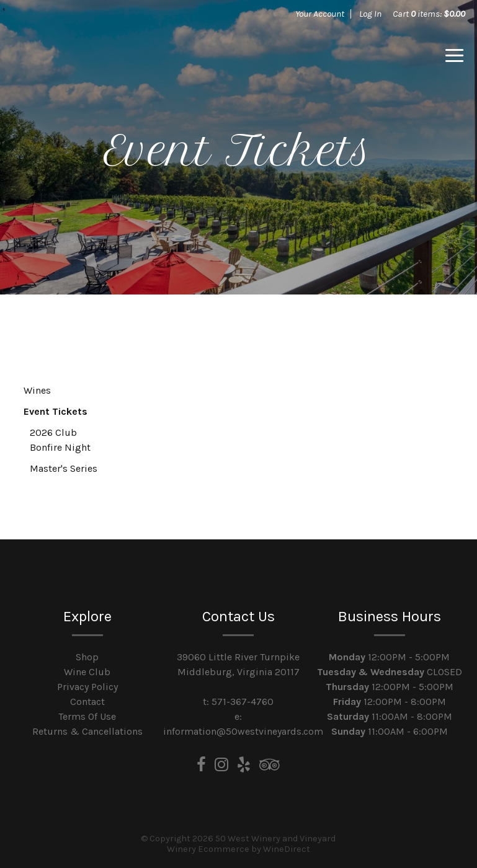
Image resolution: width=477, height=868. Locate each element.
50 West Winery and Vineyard (99, 56)
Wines (37, 390)
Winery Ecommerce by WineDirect (238, 849)
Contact (87, 702)
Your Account (320, 14)
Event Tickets (56, 411)
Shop (87, 657)
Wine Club (87, 672)
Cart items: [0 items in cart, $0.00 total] (429, 14)
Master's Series (64, 468)
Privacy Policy (87, 687)
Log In (370, 14)
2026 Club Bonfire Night (60, 440)
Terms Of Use (87, 716)
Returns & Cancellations (87, 731)
